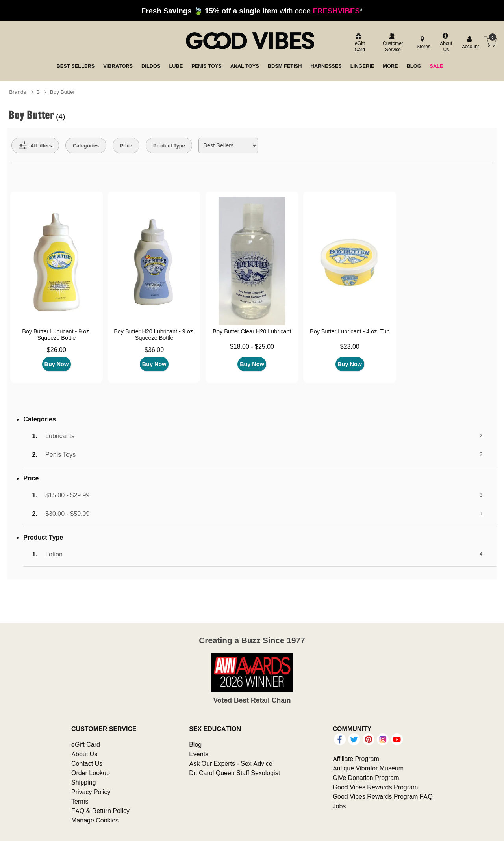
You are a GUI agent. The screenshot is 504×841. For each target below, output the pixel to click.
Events (199, 754)
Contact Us (87, 763)
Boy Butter (62, 92)
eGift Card (86, 744)
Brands (18, 92)
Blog (195, 744)
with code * (252, 11)
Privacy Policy (91, 792)
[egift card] (359, 43)
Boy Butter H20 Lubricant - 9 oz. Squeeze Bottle (154, 335)
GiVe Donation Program (366, 778)
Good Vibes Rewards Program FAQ (383, 796)
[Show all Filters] (35, 145)
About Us (84, 754)
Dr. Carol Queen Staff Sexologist (234, 773)
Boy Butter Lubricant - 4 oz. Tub (350, 331)
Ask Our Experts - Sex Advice (231, 763)
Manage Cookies (95, 820)
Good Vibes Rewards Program (375, 787)
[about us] (445, 43)
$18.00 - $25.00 (252, 346)
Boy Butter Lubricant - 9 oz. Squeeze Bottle (56, 335)
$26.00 (57, 350)
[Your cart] (490, 42)
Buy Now (57, 364)
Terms (80, 801)
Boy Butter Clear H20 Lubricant (252, 331)
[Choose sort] (228, 145)
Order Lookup (91, 773)
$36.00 (154, 350)
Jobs (339, 806)
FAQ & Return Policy (100, 811)
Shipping (83, 782)
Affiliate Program (356, 759)
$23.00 (350, 346)
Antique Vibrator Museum (368, 768)
